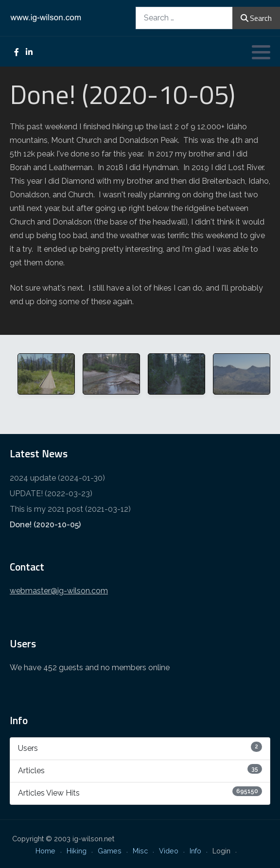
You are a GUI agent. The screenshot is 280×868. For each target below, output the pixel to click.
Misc (140, 851)
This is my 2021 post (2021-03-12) (70, 509)
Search (256, 18)
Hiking (77, 851)
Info (195, 851)
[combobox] (184, 18)
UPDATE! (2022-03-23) (51, 494)
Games (110, 851)
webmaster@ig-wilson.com (59, 591)
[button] (261, 52)
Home (45, 851)
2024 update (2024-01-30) (57, 478)
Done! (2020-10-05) (45, 525)
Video (169, 851)
